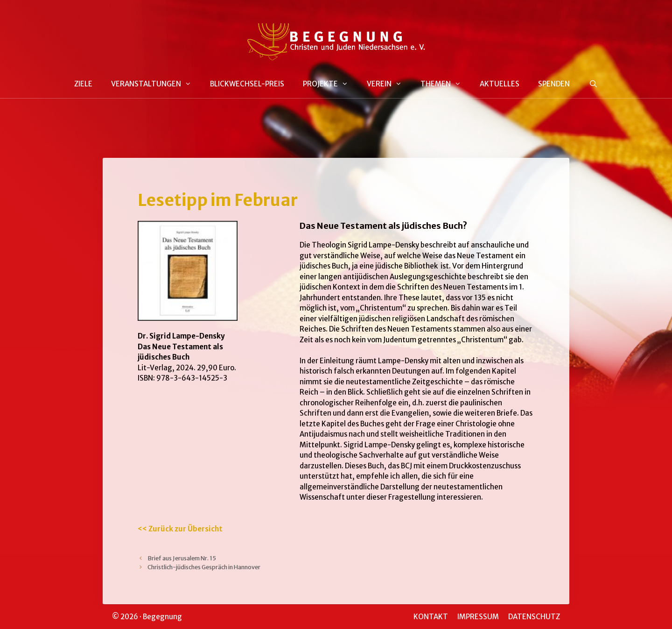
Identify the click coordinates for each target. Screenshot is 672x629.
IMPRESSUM (478, 617)
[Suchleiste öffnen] (593, 84)
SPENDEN (554, 84)
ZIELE (83, 84)
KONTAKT (431, 617)
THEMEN (445, 84)
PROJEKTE (330, 84)
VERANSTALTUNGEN (156, 84)
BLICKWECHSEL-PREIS (247, 84)
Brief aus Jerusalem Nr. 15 (182, 558)
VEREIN (389, 84)
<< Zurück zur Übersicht (180, 529)
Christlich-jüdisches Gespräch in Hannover (204, 567)
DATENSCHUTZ (534, 617)
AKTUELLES (500, 84)
